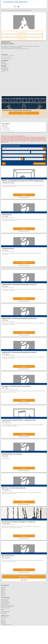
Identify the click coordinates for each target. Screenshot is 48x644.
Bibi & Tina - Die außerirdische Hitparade (14, 488)
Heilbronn (7, 320)
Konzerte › (24, 418)
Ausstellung (4, 182)
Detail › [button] (24, 195)
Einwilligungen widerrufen (6, 624)
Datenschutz (3, 623)
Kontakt (3, 620)
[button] (15, 7)
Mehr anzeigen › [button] (24, 577)
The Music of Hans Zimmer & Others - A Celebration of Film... (19, 420)
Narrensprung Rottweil (5, 603)
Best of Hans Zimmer (8, 556)
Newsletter (3, 614)
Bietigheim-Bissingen (11, 182)
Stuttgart (6, 216)
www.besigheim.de (6, 130)
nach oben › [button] (24, 580)
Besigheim (17, 10)
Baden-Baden (4, 587)
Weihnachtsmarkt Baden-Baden (7, 607)
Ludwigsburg (7, 354)
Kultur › (24, 212)
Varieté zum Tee (7, 215)
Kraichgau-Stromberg (10, 10)
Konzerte (3, 422)
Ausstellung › (24, 178)
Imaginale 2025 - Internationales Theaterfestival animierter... (20, 285)
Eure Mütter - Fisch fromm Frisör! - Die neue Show (16, 386)
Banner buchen (4, 613)
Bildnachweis (4, 622)
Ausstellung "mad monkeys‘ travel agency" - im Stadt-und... (19, 522)
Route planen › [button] (22, 32)
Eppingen (6, 286)
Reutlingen (3, 595)
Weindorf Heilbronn (5, 602)
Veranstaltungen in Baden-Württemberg (15, 2)
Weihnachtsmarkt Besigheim (26, 10)
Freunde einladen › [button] (22, 39)
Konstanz (3, 592)
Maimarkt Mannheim (5, 599)
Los (4, 164)
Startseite (3, 10)
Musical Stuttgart (4, 604)
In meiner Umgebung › (40, 164)
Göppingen (3, 589)
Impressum (3, 621)
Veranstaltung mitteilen (6, 612)
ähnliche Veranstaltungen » (24, 197)
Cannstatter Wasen (5, 600)
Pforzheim (3, 594)
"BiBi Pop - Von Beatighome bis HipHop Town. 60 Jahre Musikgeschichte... (23, 181)
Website (3, 72)
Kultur (3, 216)
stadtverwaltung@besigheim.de (8, 131)
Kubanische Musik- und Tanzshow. (12, 454)
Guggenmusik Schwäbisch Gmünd (8, 605)
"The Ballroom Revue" (8, 249)
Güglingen (7, 456)
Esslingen (3, 588)
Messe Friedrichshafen (6, 608)
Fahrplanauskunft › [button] (22, 36)
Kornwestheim (7, 557)
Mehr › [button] (24, 113)
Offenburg (3, 593)
